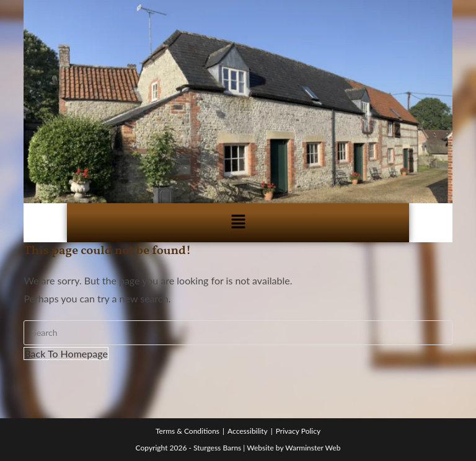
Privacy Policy (298, 431)
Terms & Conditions (187, 431)
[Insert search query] (238, 333)
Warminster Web (313, 448)
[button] (238, 223)
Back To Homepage (66, 353)
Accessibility (248, 431)
